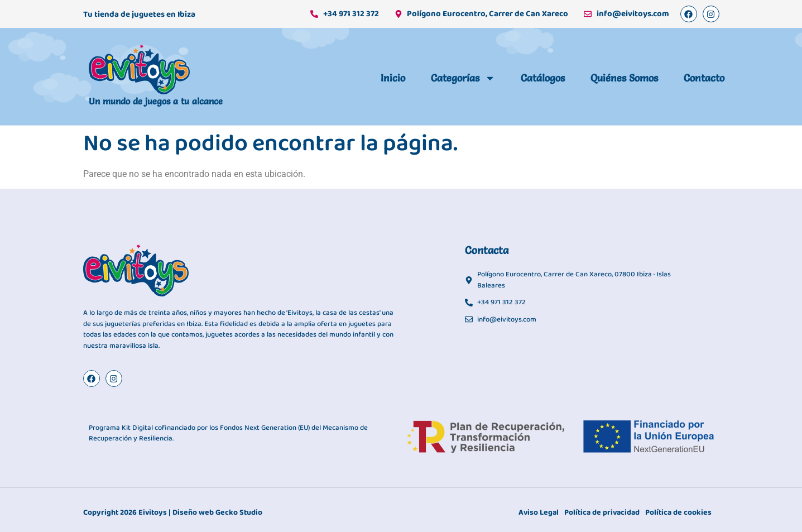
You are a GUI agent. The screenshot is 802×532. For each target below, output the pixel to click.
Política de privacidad (602, 512)
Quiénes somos (624, 78)
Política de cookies (678, 512)
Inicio (393, 78)
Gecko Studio (239, 512)
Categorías (463, 78)
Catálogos (543, 78)
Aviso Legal (539, 512)
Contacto (704, 78)
